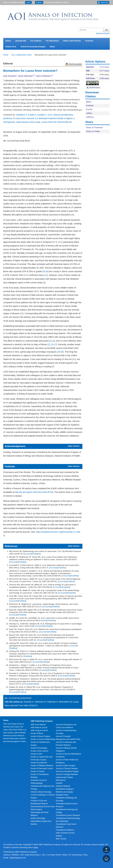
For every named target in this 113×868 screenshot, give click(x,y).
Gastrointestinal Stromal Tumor (43, 807)
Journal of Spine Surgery (65, 766)
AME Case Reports (38, 725)
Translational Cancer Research (68, 815)
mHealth (59, 783)
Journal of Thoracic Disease (67, 768)
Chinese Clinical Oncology (41, 792)
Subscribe (103, 3)
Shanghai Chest (62, 795)
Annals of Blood (37, 733)
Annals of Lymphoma (39, 763)
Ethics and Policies (72, 41)
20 (62, 352)
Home (8, 41)
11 (46, 275)
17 (55, 344)
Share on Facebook (94, 128)
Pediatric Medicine (63, 786)
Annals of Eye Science (39, 751)
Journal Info (21, 41)
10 (46, 271)
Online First (11, 47)
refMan (89, 113)
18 (59, 352)
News (52, 47)
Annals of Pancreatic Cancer (42, 768)
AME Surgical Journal (39, 730)
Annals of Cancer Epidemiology (43, 739)
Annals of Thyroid (37, 771)
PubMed (36, 554)
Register (39, 2)
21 (74, 359)
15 (52, 344)
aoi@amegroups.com (18, 858)
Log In (28, 2)
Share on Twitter (93, 131)
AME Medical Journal (39, 728)
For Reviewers (52, 41)
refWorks (90, 117)
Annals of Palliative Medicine (42, 766)
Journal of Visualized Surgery (67, 771)
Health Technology (38, 818)
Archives (89, 41)
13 (50, 341)
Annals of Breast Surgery (40, 736)
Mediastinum (61, 780)
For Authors (36, 41)
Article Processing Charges (33, 47)
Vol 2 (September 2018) (22, 55)
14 (53, 341)
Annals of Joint (36, 754)
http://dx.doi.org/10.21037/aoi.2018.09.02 (34, 492)
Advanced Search (103, 34)
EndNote (90, 106)
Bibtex (89, 102)
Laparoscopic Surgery (64, 777)
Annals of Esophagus (39, 748)
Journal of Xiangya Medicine (67, 774)
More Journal (61, 839)
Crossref (28, 554)
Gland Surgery (36, 809)
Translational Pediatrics (65, 830)
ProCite (89, 109)
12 (22, 313)
